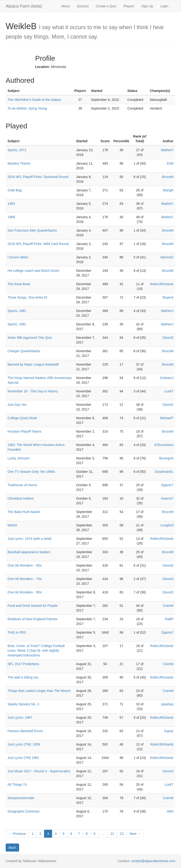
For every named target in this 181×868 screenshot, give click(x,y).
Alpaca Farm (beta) (24, 6)
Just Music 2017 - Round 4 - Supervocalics (39, 771)
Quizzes (83, 6)
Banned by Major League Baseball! (33, 364)
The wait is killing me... (24, 677)
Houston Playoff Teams (24, 431)
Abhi (170, 811)
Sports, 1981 (17, 311)
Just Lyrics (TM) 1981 (23, 758)
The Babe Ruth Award (24, 512)
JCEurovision (164, 445)
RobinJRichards (162, 284)
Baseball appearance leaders (29, 552)
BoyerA (168, 297)
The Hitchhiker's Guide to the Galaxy (34, 100)
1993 (11, 204)
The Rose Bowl (19, 284)
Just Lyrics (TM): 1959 (24, 744)
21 (112, 834)
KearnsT (167, 498)
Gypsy (169, 731)
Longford (167, 525)
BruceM (168, 177)
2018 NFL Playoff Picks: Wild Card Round (38, 244)
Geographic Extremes (23, 811)
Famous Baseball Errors (25, 731)
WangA (168, 190)
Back (12, 848)
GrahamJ (167, 378)
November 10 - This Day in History (33, 391)
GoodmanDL (164, 472)
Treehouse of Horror (22, 485)
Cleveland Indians (21, 498)
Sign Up (147, 6)
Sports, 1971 (17, 150)
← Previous (17, 834)
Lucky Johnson (19, 458)
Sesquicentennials (21, 798)
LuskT (169, 391)
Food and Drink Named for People (33, 606)
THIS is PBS (17, 632)
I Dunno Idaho (18, 257)
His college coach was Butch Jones (33, 271)
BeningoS (166, 458)
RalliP (169, 619)
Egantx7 (167, 485)
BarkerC (167, 204)
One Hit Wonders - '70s (25, 579)
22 (122, 834)
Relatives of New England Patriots (33, 619)
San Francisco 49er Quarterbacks (32, 230)
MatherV (167, 150)
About (66, 6)
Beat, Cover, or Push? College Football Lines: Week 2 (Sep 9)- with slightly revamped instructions (36, 651)
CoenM (168, 606)
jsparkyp (167, 704)
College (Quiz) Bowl (22, 418)
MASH (12, 525)
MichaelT (167, 418)
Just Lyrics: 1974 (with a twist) (29, 539)
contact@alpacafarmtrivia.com (153, 861)
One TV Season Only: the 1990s (31, 472)
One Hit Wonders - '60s (25, 565)
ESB (170, 163)
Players (129, 6)
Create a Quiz (106, 6)
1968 (11, 217)
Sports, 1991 (17, 324)
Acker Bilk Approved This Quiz (30, 338)
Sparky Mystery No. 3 (23, 704)
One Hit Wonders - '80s (25, 592)
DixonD (168, 338)
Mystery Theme (19, 163)
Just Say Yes (17, 405)
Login (164, 6)
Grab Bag (15, 190)
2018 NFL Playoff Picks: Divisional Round (38, 177)
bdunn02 (167, 257)
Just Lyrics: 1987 (20, 718)
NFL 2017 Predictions (23, 664)
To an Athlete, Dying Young (27, 108)
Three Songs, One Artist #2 (27, 297)
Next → (135, 834)
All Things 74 (17, 785)
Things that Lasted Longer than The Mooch (39, 691)
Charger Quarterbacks (24, 351)
